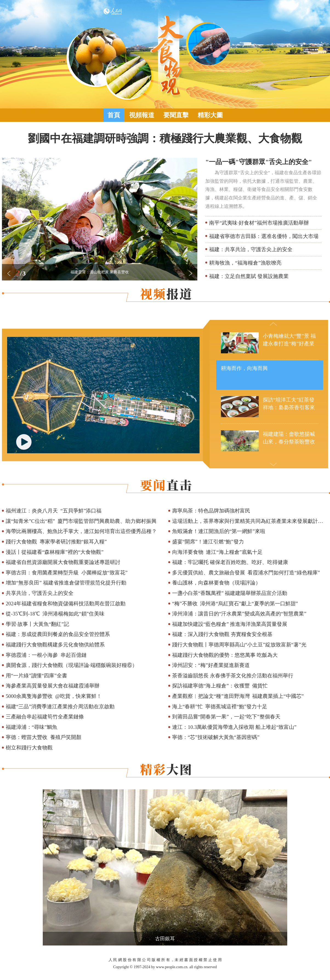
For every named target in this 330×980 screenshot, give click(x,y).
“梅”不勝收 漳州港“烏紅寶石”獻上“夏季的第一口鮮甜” (235, 604)
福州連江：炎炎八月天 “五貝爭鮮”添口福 (54, 511)
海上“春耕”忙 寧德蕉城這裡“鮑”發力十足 (220, 707)
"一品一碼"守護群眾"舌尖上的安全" (259, 162)
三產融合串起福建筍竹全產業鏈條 (45, 717)
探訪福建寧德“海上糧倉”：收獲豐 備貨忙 (220, 686)
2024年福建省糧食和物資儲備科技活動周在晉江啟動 (66, 604)
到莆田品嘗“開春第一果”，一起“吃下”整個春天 (226, 717)
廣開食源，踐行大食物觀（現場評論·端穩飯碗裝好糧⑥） (72, 665)
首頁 (114, 115)
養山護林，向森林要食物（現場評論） (216, 583)
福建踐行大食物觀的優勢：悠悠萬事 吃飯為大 (225, 655)
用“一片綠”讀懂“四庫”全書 (36, 676)
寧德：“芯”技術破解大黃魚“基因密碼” (216, 737)
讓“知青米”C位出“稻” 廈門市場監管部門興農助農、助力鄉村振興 (81, 521)
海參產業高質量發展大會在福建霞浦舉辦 (53, 686)
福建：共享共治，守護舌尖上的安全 (251, 249)
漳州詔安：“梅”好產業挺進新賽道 (211, 665)
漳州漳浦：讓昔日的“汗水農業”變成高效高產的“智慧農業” (239, 614)
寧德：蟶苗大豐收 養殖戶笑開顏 (44, 737)
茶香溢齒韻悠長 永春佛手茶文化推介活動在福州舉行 (233, 676)
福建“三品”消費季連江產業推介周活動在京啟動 (60, 707)
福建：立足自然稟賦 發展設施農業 (249, 276)
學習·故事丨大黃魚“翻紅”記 (37, 624)
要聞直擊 (176, 115)
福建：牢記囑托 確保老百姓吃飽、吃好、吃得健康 (230, 562)
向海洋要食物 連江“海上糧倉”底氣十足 (217, 552)
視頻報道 (142, 115)
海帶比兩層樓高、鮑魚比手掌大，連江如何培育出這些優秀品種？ (81, 531)
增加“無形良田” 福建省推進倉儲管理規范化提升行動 (66, 583)
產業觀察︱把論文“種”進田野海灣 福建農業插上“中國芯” (238, 696)
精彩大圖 (210, 115)
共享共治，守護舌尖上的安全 (40, 593)
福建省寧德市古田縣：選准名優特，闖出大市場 (264, 236)
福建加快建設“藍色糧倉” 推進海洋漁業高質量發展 (230, 624)
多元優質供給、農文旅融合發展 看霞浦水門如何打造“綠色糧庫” (246, 573)
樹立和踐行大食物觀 (29, 748)
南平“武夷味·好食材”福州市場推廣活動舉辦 (259, 223)
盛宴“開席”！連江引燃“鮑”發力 (208, 542)
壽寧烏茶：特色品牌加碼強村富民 (211, 511)
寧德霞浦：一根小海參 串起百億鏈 (46, 655)
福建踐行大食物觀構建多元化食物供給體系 (55, 645)
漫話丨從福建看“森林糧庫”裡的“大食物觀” (55, 552)
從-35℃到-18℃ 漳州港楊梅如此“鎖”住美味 (55, 614)
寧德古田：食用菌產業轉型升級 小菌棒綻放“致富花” (67, 573)
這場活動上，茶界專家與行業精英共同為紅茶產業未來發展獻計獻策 (250, 521)
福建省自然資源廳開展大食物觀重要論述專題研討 (63, 562)
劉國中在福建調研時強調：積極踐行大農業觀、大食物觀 (165, 138)
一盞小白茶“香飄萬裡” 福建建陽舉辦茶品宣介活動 (230, 593)
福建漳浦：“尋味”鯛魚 (32, 727)
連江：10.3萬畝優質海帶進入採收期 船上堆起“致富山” (234, 727)
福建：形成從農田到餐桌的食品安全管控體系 (58, 634)
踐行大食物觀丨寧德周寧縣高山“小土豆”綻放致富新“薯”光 (239, 645)
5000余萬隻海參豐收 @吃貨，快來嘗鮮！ (54, 696)
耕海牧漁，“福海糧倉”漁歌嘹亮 (245, 263)
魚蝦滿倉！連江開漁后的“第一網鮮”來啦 (219, 531)
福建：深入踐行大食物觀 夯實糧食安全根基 (222, 634)
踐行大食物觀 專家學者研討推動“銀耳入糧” (56, 542)
